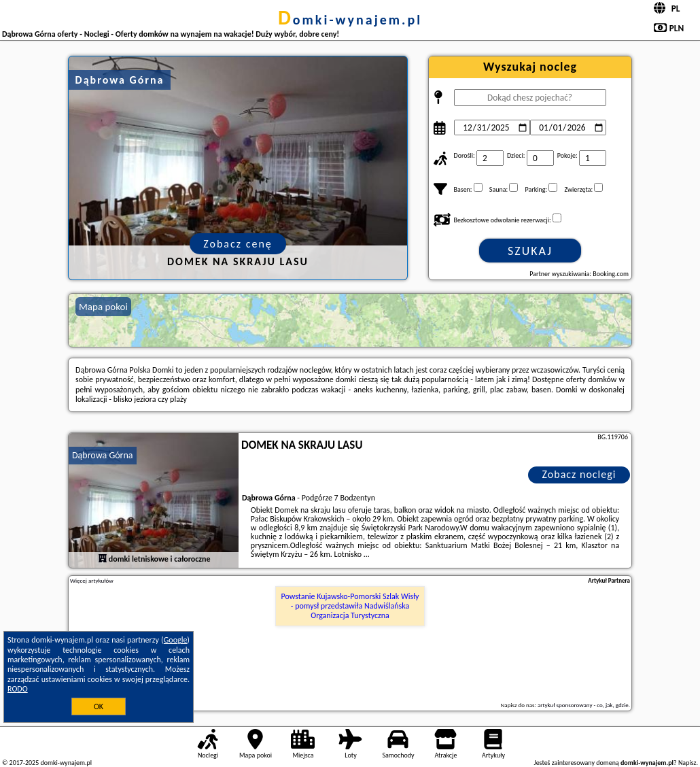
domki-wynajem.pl (350, 20)
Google (176, 640)
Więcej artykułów (92, 581)
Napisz (687, 763)
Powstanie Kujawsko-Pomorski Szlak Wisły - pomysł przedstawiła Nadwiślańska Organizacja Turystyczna (350, 606)
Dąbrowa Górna (103, 455)
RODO (18, 689)
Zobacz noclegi (579, 474)
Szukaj (530, 251)
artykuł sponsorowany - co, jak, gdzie (583, 705)
